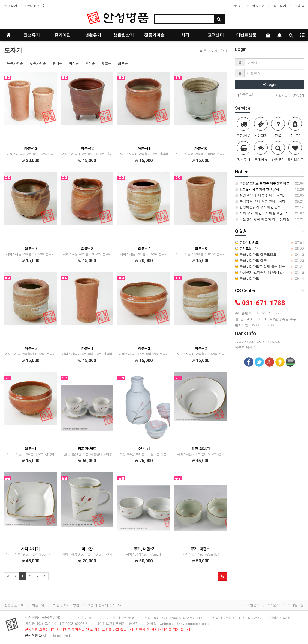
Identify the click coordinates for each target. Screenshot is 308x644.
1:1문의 (274, 605)
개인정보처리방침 (66, 605)
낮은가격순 (38, 63)
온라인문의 (252, 605)
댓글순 (107, 63)
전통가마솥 (154, 35)
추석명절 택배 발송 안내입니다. (261, 201)
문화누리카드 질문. (252, 260)
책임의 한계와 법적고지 (105, 605)
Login (269, 85)
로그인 (239, 6)
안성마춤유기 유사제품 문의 (258, 207)
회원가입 (258, 6)
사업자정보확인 (281, 617)
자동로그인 (245, 95)
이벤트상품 (246, 35)
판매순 (58, 63)
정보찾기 (280, 6)
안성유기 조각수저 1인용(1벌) (260, 272)
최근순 (123, 63)
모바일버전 (296, 605)
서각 (185, 35)
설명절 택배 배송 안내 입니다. (260, 195)
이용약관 (38, 605)
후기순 (90, 63)
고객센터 (216, 35)
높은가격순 (15, 63)
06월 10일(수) (36, 6)
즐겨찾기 (11, 6)
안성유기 (32, 35)
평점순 (74, 63)
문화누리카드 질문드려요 (256, 254)
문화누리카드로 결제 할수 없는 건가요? (267, 266)
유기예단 (62, 35)
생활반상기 (124, 35)
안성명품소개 (14, 605)
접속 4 (299, 6)
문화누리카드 (247, 278)
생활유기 (93, 35)
